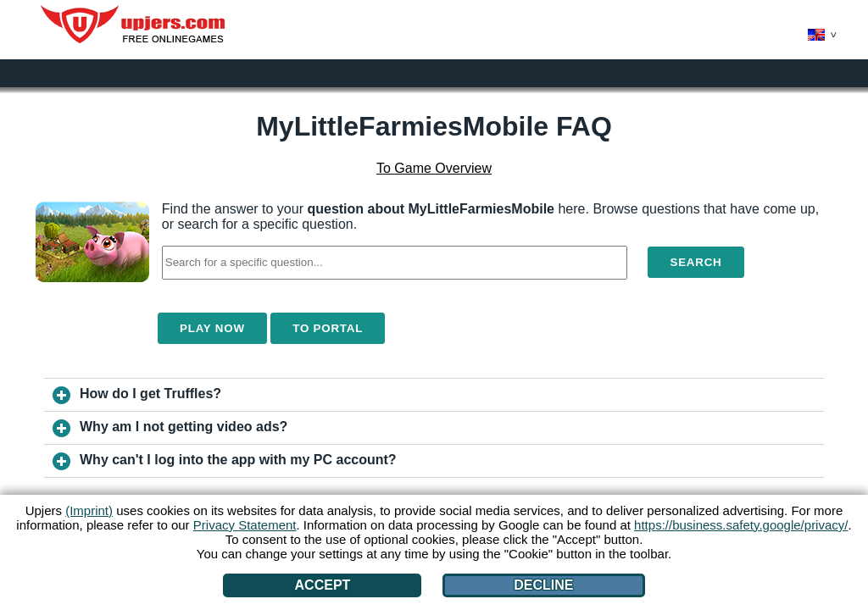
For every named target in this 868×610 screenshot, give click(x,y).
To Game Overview (434, 168)
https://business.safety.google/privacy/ (741, 525)
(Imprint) (89, 510)
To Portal (328, 328)
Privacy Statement (245, 525)
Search (696, 262)
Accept (323, 585)
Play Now (212, 328)
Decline (543, 585)
